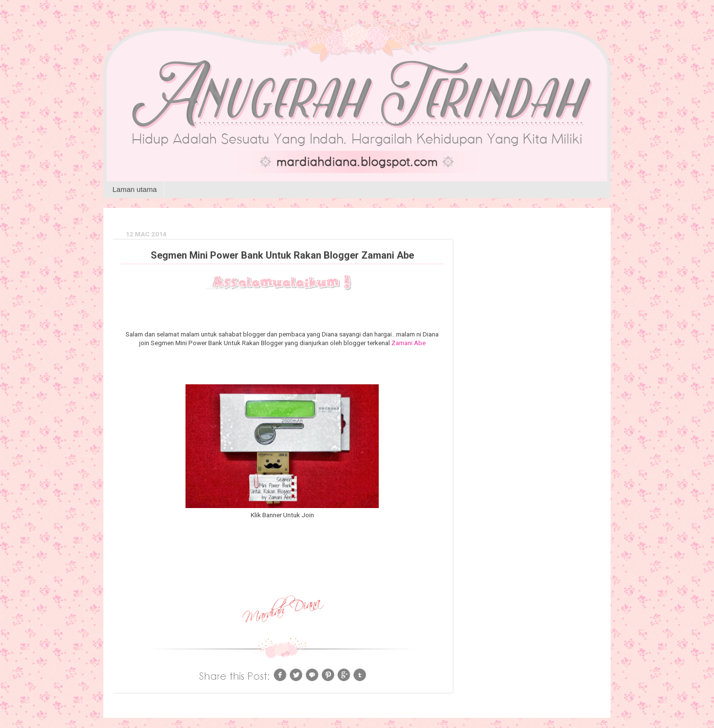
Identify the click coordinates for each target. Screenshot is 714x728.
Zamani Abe (408, 343)
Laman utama (135, 189)
